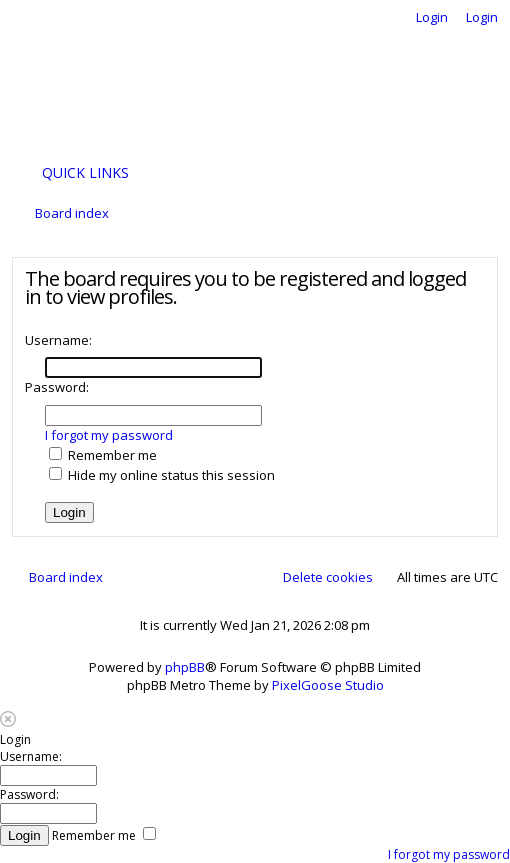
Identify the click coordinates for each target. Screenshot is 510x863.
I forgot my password (109, 435)
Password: (57, 387)
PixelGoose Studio (328, 685)
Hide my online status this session (162, 475)
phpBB (185, 667)
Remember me (103, 455)
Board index (66, 577)
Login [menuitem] (432, 17)
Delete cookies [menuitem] (328, 577)
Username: (58, 340)
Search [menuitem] (484, 216)
